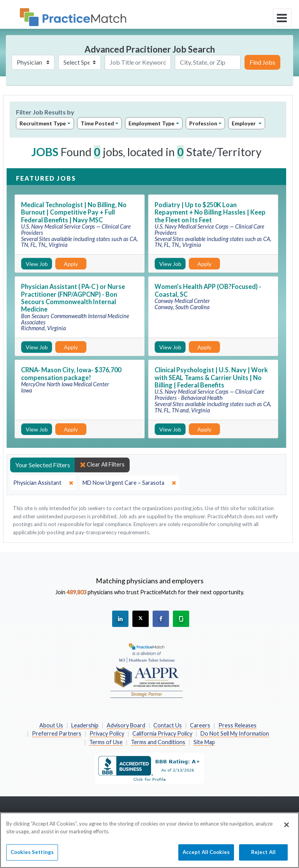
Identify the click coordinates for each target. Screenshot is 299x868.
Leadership (85, 725)
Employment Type (151, 123)
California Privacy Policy (162, 733)
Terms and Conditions (158, 742)
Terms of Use (106, 742)
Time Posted (97, 123)
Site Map (204, 742)
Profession (203, 123)
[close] (43, 483)
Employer (244, 123)
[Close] (287, 829)
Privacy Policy (107, 733)
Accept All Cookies (206, 856)
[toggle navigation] (282, 18)
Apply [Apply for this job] (71, 264)
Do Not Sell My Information (235, 733)
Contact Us (168, 725)
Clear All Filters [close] (102, 465)
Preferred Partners (57, 733)
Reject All (263, 856)
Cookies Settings (32, 856)
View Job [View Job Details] (37, 264)
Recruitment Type (43, 123)
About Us (51, 725)
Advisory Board (126, 725)
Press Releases (237, 725)
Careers (200, 725)
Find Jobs (262, 62)
